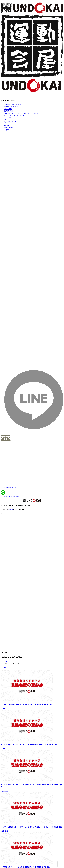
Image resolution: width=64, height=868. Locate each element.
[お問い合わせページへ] (32, 466)
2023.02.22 (4, 708)
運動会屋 (10, 509)
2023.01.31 (4, 831)
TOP (6, 661)
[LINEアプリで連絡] (32, 494)
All (5, 667)
